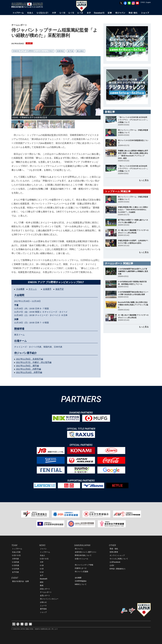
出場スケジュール (81, 559)
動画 (42, 585)
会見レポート (45, 596)
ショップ (43, 612)
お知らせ (43, 602)
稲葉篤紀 (60, 51)
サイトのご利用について (119, 559)
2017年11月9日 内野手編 (29, 369)
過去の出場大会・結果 (20, 581)
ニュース (43, 606)
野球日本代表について (83, 555)
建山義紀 (80, 51)
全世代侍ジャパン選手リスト (86, 552)
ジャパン (43, 549)
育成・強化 (114, 549)
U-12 (42, 572)
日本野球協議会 (81, 581)
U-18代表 (16, 562)
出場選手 (47, 289)
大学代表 (15, 559)
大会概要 (20, 289)
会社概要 (78, 578)
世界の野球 (114, 552)
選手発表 (43, 609)
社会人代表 (16, 552)
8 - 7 (42, 308)
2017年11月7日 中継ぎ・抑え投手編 (34, 362)
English (148, 2)
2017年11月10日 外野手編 (29, 372)
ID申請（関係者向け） (118, 569)
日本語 (143, 2)
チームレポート (46, 592)
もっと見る (144, 180)
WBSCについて (81, 584)
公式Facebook (115, 562)
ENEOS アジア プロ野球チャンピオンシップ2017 (33, 51)
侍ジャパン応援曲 (81, 572)
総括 (42, 582)
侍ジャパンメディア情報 (84, 565)
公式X (112, 565)
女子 (42, 575)
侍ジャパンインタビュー (49, 599)
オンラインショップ (117, 555)
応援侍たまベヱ (81, 568)
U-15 (42, 569)
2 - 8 (61, 315)
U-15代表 (16, 565)
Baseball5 (44, 579)
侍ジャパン (79, 549)
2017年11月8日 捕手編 (28, 366)
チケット (33, 289)
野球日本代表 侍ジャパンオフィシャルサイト (28, 5)
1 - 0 (42, 312)
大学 (42, 562)
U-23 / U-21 (16, 555)
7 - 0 (42, 323)
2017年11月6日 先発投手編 (30, 359)
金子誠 (70, 51)
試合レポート (45, 589)
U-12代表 (16, 569)
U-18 (42, 565)
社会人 (42, 555)
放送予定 (60, 289)
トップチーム (17, 549)
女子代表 (15, 572)
